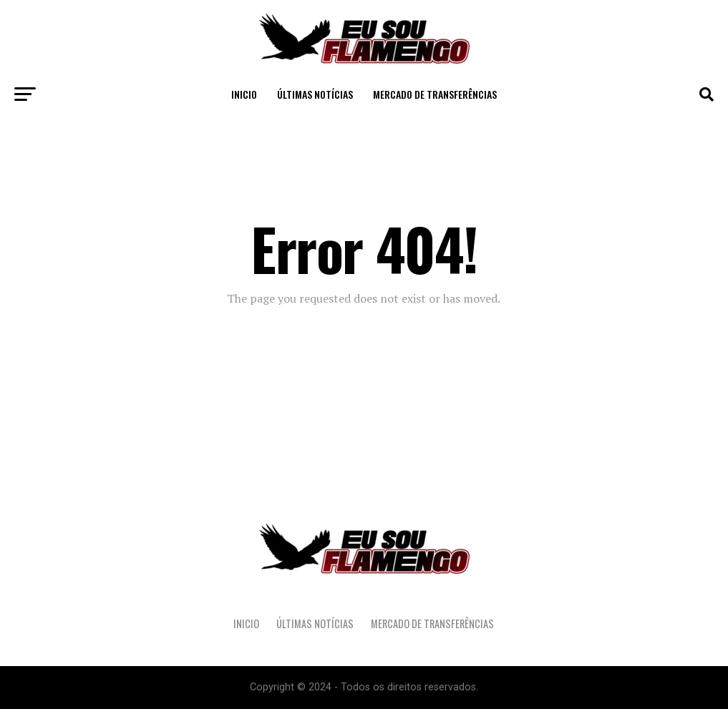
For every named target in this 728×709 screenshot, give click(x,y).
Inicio (244, 94)
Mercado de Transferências (435, 94)
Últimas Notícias (315, 94)
